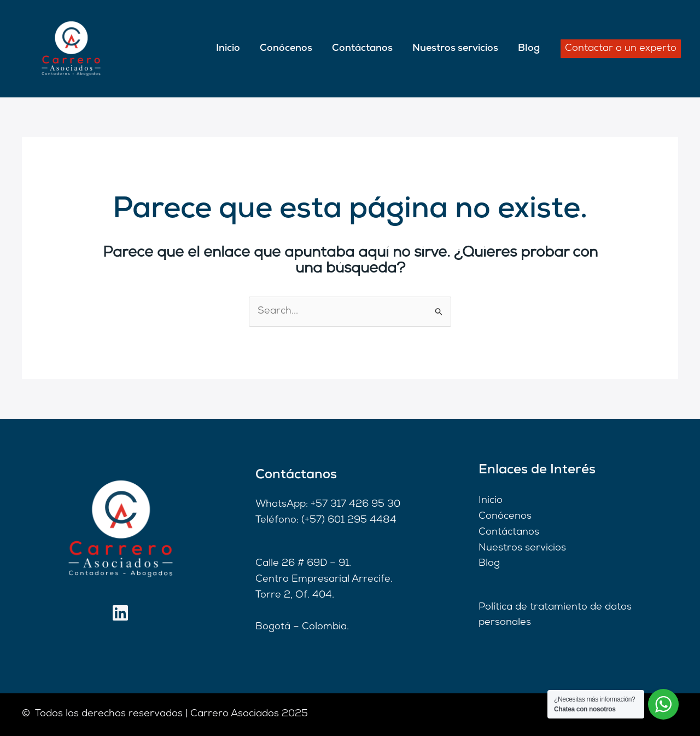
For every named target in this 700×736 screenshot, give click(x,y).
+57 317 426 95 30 (355, 504)
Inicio (228, 48)
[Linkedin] (120, 613)
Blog (529, 48)
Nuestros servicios (455, 48)
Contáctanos (362, 48)
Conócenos (286, 48)
